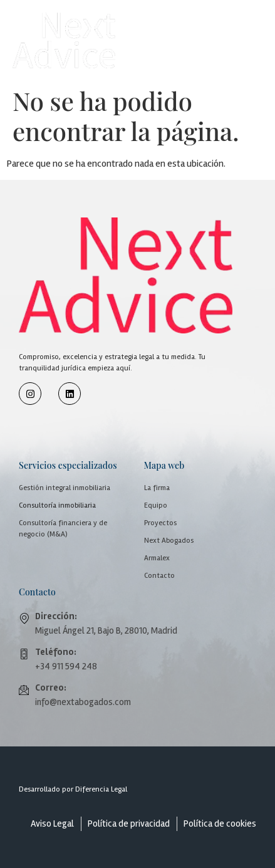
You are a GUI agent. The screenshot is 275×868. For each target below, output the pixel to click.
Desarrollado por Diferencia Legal (73, 789)
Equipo (156, 505)
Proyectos (160, 523)
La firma (157, 488)
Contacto (159, 576)
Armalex (157, 558)
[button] (229, 29)
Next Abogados (169, 541)
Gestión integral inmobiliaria (65, 488)
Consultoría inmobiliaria (57, 505)
